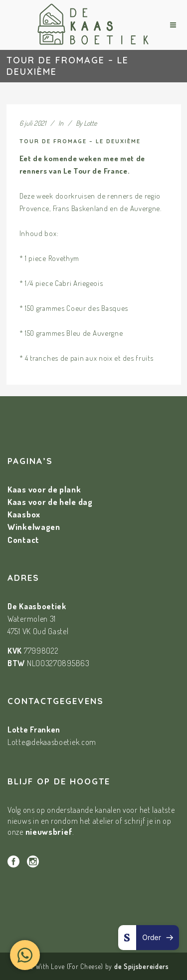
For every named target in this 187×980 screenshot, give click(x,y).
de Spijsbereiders (142, 966)
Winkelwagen (34, 527)
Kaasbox (24, 514)
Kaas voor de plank (44, 489)
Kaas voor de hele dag (50, 502)
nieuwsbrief (49, 832)
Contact (23, 540)
